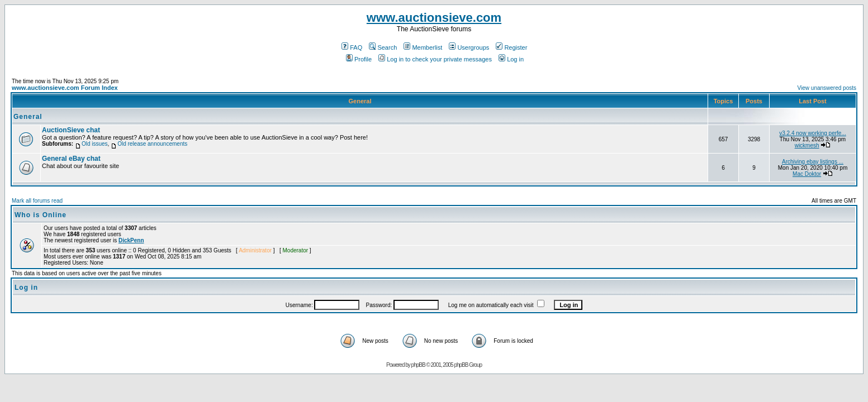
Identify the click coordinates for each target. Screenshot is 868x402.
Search (383, 47)
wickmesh (807, 145)
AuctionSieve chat (71, 130)
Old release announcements (152, 144)
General (28, 117)
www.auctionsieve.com (434, 18)
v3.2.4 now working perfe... (813, 133)
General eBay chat (71, 159)
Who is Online (41, 215)
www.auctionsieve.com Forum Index (65, 88)
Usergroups (469, 47)
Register (511, 47)
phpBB (418, 365)
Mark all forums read (37, 201)
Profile (359, 59)
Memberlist (423, 47)
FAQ (352, 47)
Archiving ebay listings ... (813, 162)
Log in (511, 59)
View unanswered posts (827, 88)
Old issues (95, 144)
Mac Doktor (807, 174)
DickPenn (131, 240)
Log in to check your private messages (435, 59)
